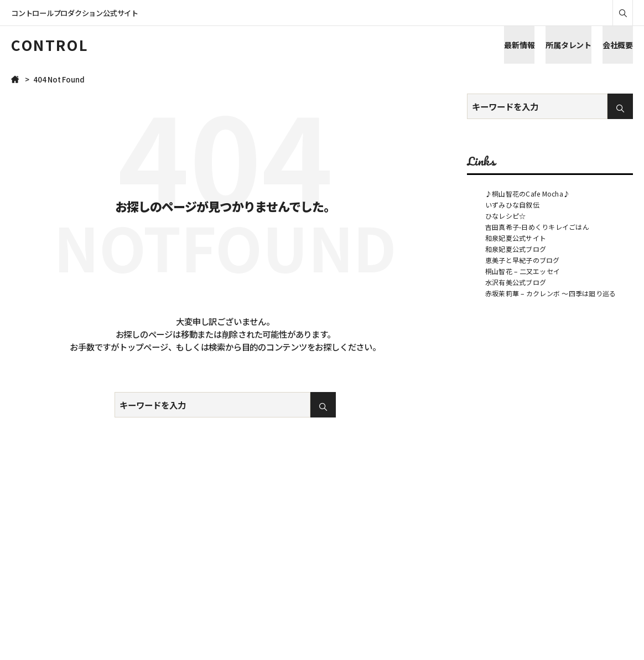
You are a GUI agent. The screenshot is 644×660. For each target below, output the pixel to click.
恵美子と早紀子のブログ (523, 260)
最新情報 (519, 45)
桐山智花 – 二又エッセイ (523, 271)
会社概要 (618, 45)
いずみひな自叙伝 (512, 205)
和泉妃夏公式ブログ (516, 249)
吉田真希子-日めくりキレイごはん (537, 227)
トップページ (144, 347)
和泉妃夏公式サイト (516, 238)
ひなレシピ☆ (505, 216)
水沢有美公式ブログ (516, 282)
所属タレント (568, 45)
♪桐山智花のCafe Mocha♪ (528, 194)
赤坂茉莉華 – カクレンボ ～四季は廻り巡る (550, 293)
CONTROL (50, 45)
